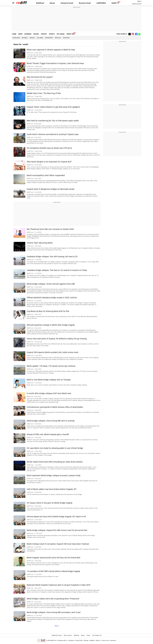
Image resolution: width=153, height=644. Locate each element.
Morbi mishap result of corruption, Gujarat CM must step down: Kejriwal (58, 544)
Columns (40, 38)
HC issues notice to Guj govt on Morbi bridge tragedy (50, 503)
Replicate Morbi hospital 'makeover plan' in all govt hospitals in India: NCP (59, 585)
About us (98, 640)
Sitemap (86, 640)
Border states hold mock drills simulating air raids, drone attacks (55, 462)
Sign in (139, 1)
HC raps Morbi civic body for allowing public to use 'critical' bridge (55, 448)
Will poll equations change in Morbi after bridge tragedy (51, 325)
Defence (25, 38)
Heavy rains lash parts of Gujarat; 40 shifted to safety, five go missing (57, 339)
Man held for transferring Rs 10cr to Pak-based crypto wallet (53, 121)
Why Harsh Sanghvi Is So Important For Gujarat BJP (49, 162)
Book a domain (68, 635)
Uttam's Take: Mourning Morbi (40, 243)
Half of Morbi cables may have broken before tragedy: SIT (52, 489)
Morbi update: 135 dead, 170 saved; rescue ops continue (51, 366)
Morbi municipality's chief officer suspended (46, 175)
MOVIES (36, 34)
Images (32, 38)
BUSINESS (28, 34)
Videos (88, 635)
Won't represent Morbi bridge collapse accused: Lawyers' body (54, 476)
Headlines (16, 38)
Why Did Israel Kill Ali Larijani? (40, 77)
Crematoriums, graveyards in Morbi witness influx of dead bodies (55, 407)
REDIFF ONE (71, 34)
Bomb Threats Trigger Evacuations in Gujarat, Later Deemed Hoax (55, 63)
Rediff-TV (115, 3)
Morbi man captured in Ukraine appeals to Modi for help (51, 50)
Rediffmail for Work (57, 635)
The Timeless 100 (97, 635)
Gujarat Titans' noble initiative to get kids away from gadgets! (53, 107)
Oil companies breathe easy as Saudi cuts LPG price (49, 148)
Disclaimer (71, 640)
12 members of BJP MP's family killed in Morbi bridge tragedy (53, 571)
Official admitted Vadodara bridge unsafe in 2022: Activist (52, 298)
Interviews (49, 38)
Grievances (113, 640)
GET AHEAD (61, 34)
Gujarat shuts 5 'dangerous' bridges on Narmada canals (51, 189)
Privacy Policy (79, 640)
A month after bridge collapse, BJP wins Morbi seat (49, 393)
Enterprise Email (67, 3)
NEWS (20, 34)
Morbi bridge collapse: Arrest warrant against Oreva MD (51, 284)
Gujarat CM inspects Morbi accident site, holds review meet (53, 352)
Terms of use (105, 640)
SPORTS (52, 34)
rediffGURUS (101, 3)
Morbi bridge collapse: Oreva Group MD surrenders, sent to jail (54, 612)
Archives (66, 38)
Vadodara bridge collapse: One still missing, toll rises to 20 (52, 257)
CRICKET (44, 34)
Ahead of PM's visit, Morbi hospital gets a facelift (48, 434)
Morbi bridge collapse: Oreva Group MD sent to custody (51, 421)
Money (52, 3)
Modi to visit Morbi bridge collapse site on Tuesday (49, 380)
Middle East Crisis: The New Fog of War (44, 93)
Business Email (85, 3)
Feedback (92, 640)
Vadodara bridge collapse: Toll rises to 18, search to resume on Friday (57, 270)
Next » (57, 626)
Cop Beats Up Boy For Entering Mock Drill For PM (48, 311)
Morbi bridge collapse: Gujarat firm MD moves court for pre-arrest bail (57, 530)
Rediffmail (40, 3)
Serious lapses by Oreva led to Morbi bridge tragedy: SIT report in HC (56, 517)
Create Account (137, 4)
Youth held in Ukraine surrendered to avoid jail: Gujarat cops (53, 134)
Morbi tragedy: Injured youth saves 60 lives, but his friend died (53, 558)
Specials (58, 38)
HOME (14, 34)
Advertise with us (62, 640)
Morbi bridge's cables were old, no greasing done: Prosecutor (53, 599)
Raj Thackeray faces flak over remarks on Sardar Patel (50, 229)
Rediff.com (54, 640)
